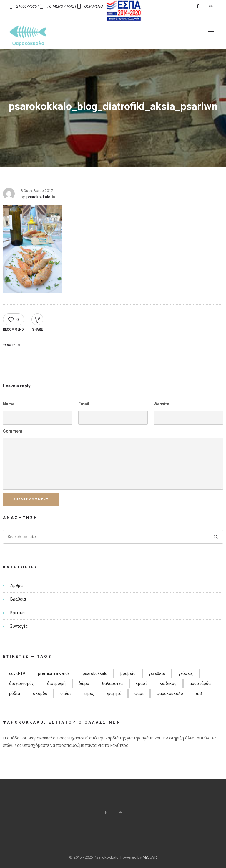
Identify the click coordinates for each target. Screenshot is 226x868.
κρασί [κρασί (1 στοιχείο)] (141, 683)
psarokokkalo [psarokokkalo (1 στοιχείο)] (95, 673)
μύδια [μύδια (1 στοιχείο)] (15, 693)
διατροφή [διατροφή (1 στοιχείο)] (56, 683)
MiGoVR (150, 857)
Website (161, 404)
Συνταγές (19, 626)
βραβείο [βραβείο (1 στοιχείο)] (128, 673)
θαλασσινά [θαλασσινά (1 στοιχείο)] (112, 683)
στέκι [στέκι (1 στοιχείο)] (66, 693)
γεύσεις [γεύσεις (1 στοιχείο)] (186, 673)
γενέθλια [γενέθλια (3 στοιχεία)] (157, 673)
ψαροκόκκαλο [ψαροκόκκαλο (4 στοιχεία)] (170, 693)
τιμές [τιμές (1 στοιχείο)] (89, 693)
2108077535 (26, 6)
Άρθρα (16, 586)
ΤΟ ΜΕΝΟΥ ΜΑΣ (60, 6)
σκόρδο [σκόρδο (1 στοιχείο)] (40, 693)
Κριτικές (19, 613)
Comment (13, 431)
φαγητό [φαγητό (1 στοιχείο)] (114, 693)
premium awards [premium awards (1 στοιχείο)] (54, 673)
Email (84, 404)
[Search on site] (113, 537)
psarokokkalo (38, 197)
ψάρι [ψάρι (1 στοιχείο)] (139, 693)
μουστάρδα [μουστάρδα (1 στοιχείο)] (200, 683)
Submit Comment (31, 499)
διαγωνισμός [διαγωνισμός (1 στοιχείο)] (22, 683)
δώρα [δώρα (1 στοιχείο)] (84, 683)
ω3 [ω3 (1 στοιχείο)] (199, 693)
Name (9, 404)
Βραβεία (18, 599)
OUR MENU (93, 6)
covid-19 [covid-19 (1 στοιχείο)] (17, 673)
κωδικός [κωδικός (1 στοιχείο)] (168, 683)
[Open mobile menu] (214, 31)
